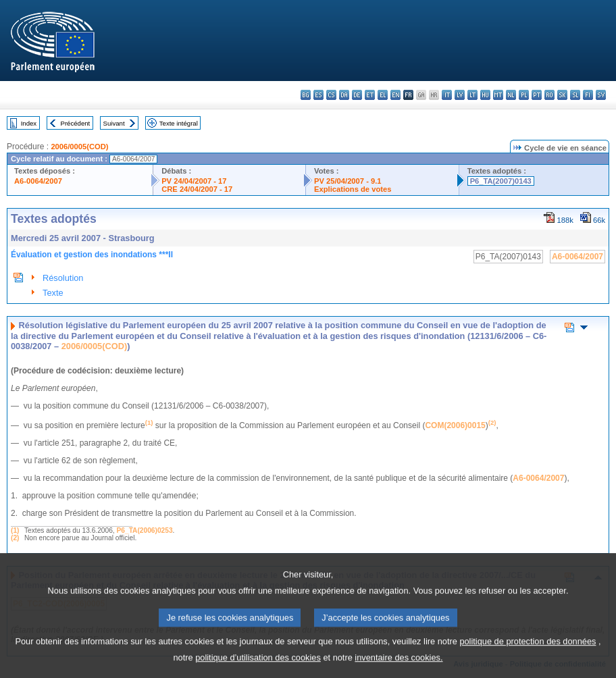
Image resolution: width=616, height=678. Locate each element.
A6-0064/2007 (38, 181)
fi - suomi (588, 95)
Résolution (63, 278)
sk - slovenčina (562, 95)
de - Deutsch (357, 95)
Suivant (114, 123)
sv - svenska (601, 95)
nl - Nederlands (511, 95)
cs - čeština (331, 95)
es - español (318, 95)
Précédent (76, 123)
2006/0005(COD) (79, 147)
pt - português (537, 95)
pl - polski (524, 95)
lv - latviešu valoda (460, 95)
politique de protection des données (528, 654)
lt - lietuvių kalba (472, 95)
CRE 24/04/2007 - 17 (197, 189)
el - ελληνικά (383, 95)
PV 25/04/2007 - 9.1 (348, 181)
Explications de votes (353, 189)
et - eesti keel (370, 95)
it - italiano (447, 95)
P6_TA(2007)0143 (501, 181)
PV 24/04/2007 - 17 (194, 181)
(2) (15, 538)
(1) (15, 530)
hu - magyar (485, 95)
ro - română (549, 95)
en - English (395, 95)
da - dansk (344, 95)
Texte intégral (179, 123)
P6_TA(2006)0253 (145, 530)
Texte (53, 293)
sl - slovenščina (575, 95)
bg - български (306, 95)
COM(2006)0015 (455, 425)
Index (29, 123)
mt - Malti (498, 95)
